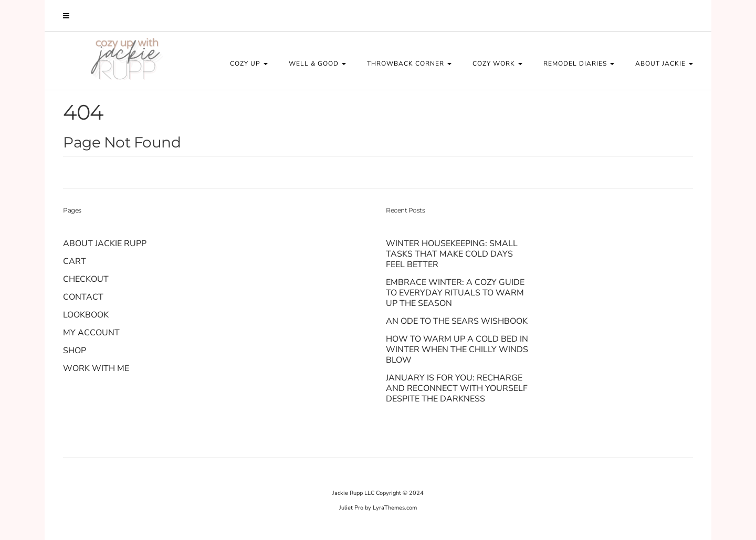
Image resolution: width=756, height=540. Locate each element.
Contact (83, 297)
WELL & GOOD (317, 63)
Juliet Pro (351, 508)
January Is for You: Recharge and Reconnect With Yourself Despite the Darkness (457, 388)
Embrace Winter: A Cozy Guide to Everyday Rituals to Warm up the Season (455, 293)
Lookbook (86, 315)
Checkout (86, 279)
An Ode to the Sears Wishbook (458, 321)
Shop (75, 351)
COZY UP (249, 63)
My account (91, 333)
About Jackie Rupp (105, 243)
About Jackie (664, 63)
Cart (75, 261)
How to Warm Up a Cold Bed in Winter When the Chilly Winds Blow (457, 350)
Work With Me (96, 368)
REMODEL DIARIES (579, 63)
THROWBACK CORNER (409, 63)
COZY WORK (497, 63)
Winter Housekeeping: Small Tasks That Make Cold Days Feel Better (452, 254)
